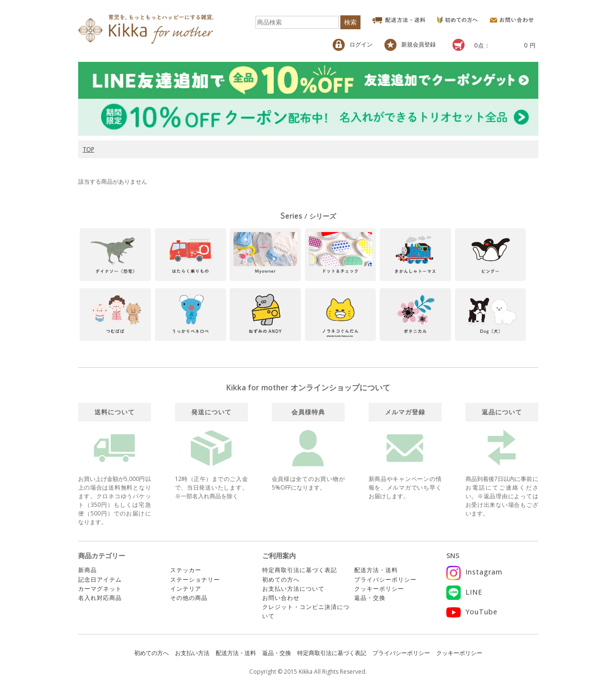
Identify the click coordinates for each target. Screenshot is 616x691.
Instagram (474, 572)
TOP (89, 149)
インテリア (186, 589)
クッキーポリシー (379, 589)
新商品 (87, 570)
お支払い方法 (192, 653)
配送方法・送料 (376, 570)
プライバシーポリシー (385, 580)
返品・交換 (370, 598)
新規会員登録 (410, 45)
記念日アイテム (100, 580)
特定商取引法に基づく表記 (300, 570)
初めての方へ (281, 580)
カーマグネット (100, 589)
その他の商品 (189, 598)
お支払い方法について (293, 589)
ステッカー (186, 570)
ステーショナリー (195, 580)
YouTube (472, 612)
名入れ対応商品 (100, 598)
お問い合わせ (281, 598)
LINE (464, 592)
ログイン (353, 45)
